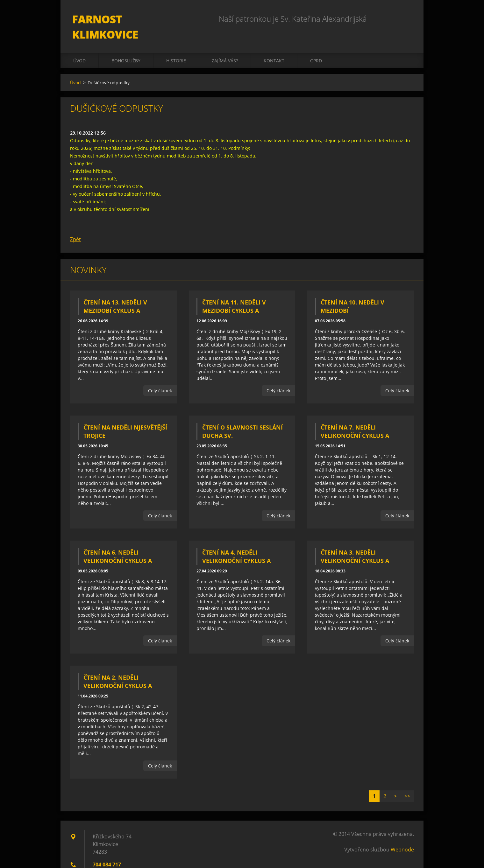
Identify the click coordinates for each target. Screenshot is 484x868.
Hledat (407, 18)
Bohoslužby (126, 48)
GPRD (316, 48)
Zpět (75, 227)
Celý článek (160, 378)
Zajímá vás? (225, 48)
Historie (176, 48)
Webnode (402, 837)
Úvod (79, 48)
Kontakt (274, 48)
